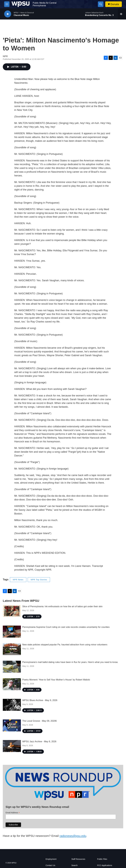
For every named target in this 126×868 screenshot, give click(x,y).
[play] (8, 14)
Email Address (13, 813)
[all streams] (122, 14)
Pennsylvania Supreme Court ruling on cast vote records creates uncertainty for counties (66, 627)
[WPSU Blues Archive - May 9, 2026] (12, 705)
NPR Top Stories (39, 580)
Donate (115, 4)
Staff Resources (78, 859)
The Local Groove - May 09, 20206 (39, 721)
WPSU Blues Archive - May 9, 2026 (40, 700)
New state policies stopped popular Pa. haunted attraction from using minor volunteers (65, 645)
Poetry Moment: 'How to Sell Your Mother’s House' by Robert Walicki (56, 680)
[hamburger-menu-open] (7, 4)
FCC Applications (105, 865)
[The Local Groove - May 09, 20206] (12, 725)
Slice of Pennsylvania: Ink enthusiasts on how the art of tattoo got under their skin (62, 606)
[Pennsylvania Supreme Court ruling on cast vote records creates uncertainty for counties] (12, 632)
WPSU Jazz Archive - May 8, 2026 (39, 742)
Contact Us (50, 865)
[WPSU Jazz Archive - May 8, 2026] (12, 746)
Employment (51, 859)
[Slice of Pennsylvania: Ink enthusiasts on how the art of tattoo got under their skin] (12, 611)
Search (74, 865)
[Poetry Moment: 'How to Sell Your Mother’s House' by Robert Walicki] (12, 684)
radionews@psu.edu (73, 836)
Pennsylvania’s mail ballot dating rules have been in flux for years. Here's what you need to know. (70, 662)
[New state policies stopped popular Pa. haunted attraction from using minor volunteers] (12, 649)
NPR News (18, 580)
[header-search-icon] (101, 4)
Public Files (102, 859)
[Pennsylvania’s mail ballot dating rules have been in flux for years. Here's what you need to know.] (12, 667)
